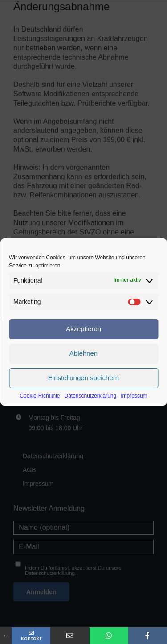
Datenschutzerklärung (90, 396)
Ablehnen (83, 353)
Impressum (134, 396)
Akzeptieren (83, 329)
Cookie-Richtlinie (40, 396)
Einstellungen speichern (83, 378)
